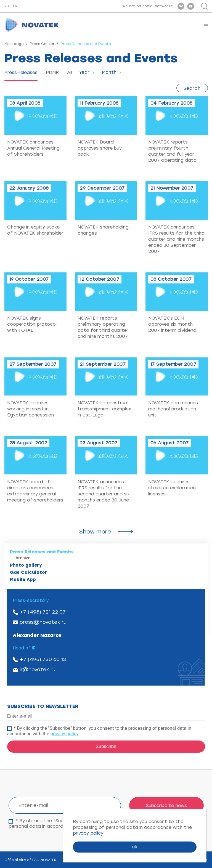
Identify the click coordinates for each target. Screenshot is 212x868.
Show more (95, 532)
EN (15, 6)
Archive (23, 558)
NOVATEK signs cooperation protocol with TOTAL (32, 324)
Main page (14, 44)
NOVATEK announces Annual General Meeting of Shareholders (33, 148)
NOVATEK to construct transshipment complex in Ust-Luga (104, 409)
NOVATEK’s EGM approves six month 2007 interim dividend (172, 324)
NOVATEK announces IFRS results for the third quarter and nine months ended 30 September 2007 (176, 239)
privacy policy (64, 734)
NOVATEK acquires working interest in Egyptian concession (31, 409)
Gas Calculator (29, 572)
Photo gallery (26, 565)
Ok (135, 847)
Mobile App (23, 579)
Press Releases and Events (41, 552)
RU (7, 6)
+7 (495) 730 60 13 (43, 659)
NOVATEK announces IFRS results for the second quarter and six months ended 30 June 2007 (104, 494)
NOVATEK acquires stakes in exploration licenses (172, 488)
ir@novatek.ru (38, 670)
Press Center (42, 44)
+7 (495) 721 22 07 (43, 612)
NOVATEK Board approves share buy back (100, 148)
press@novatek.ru (43, 622)
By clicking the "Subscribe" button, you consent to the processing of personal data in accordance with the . (99, 731)
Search (192, 88)
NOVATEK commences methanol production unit (173, 409)
